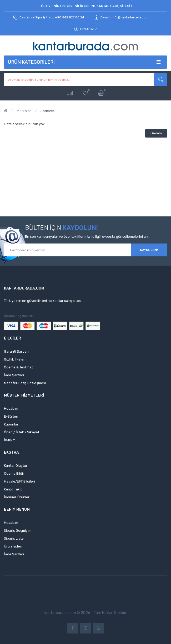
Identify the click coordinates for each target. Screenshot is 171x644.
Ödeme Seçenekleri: (19, 316)
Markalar (24, 111)
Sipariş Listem (15, 538)
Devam (156, 133)
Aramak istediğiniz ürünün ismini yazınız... (161, 80)
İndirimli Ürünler (17, 497)
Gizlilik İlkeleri (15, 359)
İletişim (10, 440)
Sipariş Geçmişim (18, 531)
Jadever (47, 111)
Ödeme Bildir (14, 473)
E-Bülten (11, 416)
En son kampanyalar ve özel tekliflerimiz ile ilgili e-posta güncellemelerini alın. (88, 237)
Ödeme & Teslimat (18, 367)
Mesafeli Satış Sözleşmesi (25, 383)
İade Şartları (14, 375)
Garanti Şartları (16, 351)
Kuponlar (11, 424)
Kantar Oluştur (16, 466)
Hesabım (89, 29)
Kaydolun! (149, 250)
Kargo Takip (13, 489)
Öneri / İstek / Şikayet (22, 432)
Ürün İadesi (13, 546)
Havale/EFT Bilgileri (19, 481)
